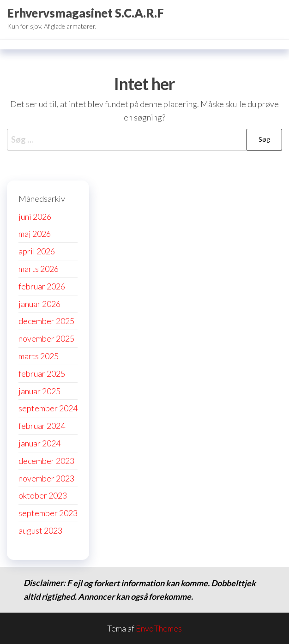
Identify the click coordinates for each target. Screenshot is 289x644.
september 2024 (48, 408)
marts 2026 (39, 269)
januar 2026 (39, 304)
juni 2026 (35, 217)
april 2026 (37, 251)
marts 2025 (39, 356)
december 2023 (46, 461)
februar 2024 (42, 426)
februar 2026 (42, 286)
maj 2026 (35, 234)
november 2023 (46, 478)
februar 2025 (42, 373)
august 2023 (40, 530)
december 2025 (46, 321)
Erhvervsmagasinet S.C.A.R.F (85, 13)
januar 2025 (39, 391)
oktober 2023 (43, 495)
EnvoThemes (159, 628)
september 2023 (48, 513)
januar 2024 (39, 443)
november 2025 (46, 338)
